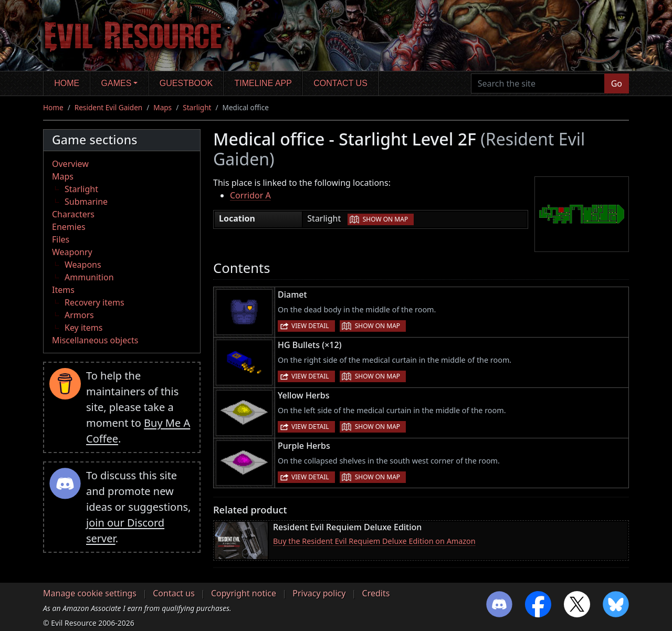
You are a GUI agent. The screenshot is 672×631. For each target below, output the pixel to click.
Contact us (340, 83)
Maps (162, 107)
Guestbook (186, 83)
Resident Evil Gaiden (108, 107)
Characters (73, 214)
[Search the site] (538, 83)
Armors (79, 315)
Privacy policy (319, 593)
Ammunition (89, 277)
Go (617, 83)
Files (61, 239)
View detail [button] (310, 326)
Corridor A (250, 195)
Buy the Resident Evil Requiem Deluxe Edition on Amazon (374, 541)
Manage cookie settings (90, 593)
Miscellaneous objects (95, 340)
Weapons (83, 265)
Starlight (197, 107)
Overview (70, 164)
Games (117, 83)
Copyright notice (244, 593)
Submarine (86, 202)
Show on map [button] (385, 219)
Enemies (69, 227)
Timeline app (263, 83)
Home (67, 83)
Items (63, 290)
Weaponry (72, 252)
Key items (83, 328)
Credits (376, 593)
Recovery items (94, 302)
